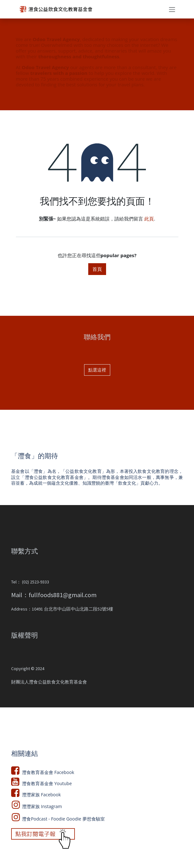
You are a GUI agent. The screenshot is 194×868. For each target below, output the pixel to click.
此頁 (149, 219)
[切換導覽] (172, 9)
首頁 (97, 269)
